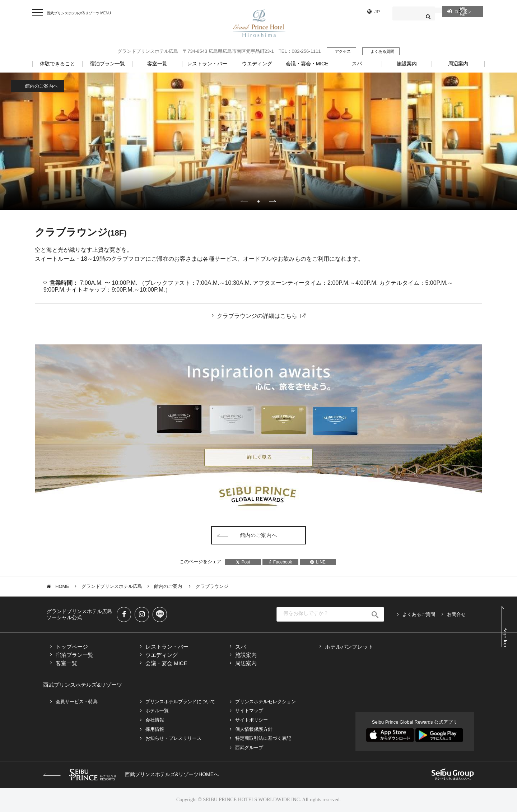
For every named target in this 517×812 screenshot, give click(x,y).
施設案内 (246, 655)
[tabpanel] (258, 141)
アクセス (343, 51)
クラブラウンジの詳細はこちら (257, 316)
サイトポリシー (251, 720)
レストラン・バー (167, 647)
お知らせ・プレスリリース (173, 738)
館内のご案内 (169, 586)
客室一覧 (66, 663)
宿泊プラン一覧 (74, 655)
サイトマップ (249, 711)
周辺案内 (246, 663)
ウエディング (162, 655)
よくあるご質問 (419, 614)
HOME (62, 586)
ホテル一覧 (157, 711)
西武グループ (249, 748)
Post (243, 562)
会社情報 (155, 720)
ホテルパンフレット (349, 647)
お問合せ (456, 614)
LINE (318, 562)
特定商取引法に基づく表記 (263, 738)
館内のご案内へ (41, 86)
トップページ (72, 647)
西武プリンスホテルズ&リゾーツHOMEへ (131, 774)
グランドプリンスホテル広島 (112, 586)
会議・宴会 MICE (166, 663)
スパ (241, 647)
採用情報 (155, 729)
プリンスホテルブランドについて (180, 702)
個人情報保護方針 (254, 729)
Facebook (281, 562)
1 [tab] (258, 201)
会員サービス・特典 (77, 702)
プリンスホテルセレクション (266, 702)
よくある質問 (382, 51)
